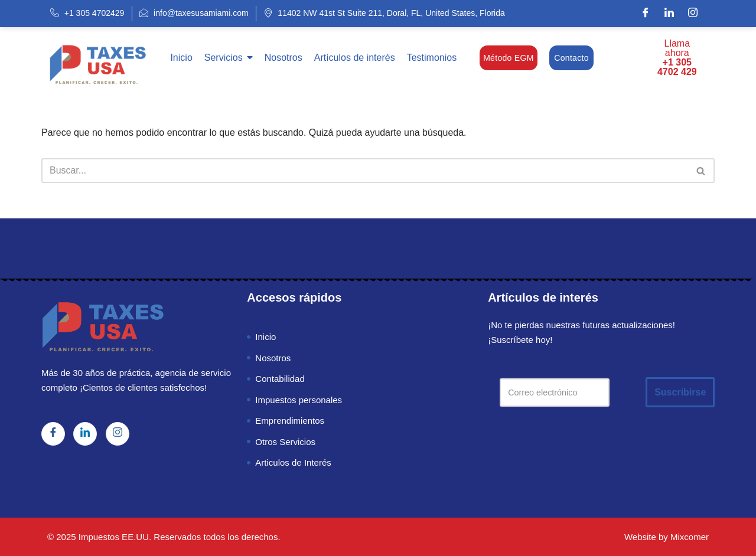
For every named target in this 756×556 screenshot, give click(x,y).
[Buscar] (365, 171)
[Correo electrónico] (555, 393)
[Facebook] (646, 14)
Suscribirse (681, 392)
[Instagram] (693, 14)
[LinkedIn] (669, 14)
